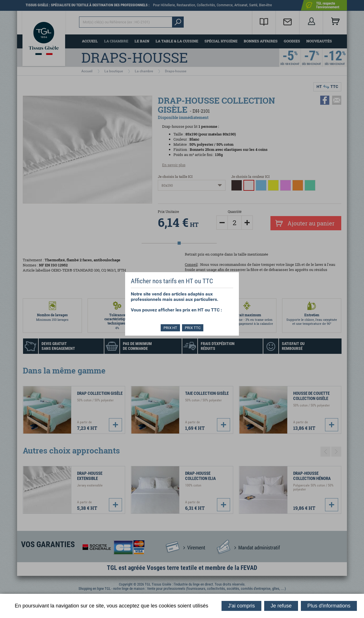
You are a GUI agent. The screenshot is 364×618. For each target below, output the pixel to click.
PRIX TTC (193, 328)
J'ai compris (241, 606)
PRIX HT (170, 328)
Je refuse (281, 606)
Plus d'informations (329, 606)
